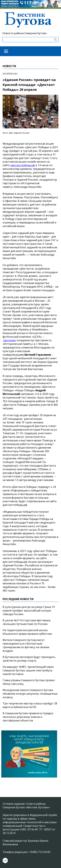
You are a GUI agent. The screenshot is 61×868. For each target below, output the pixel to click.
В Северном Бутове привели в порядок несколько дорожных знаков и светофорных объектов (28, 717)
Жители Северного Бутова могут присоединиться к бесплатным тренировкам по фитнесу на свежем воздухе (26, 645)
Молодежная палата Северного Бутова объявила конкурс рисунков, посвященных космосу (30, 694)
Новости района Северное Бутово (25, 33)
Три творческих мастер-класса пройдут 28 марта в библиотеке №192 (30, 705)
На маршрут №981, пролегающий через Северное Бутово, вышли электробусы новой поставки (28, 670)
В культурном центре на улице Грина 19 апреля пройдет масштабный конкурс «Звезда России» (29, 611)
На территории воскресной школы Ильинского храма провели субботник (27, 632)
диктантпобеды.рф (23, 165)
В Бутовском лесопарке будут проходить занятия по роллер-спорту (29, 659)
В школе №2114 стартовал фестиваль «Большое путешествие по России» (27, 622)
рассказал (10, 340)
